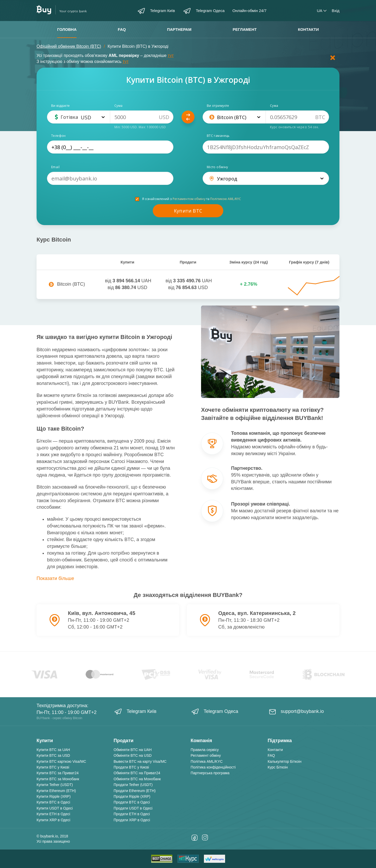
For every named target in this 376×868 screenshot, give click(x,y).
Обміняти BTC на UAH (133, 750)
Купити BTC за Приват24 (58, 773)
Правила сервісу (205, 750)
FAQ (122, 29)
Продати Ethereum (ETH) (135, 791)
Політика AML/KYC (207, 761)
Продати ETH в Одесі (132, 814)
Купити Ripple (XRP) (54, 796)
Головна (67, 29)
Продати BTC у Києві (131, 767)
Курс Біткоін (278, 767)
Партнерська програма (210, 773)
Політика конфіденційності (213, 767)
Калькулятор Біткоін (284, 761)
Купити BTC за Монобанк (58, 779)
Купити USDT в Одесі (55, 808)
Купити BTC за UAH (53, 750)
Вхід (336, 11)
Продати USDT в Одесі (133, 808)
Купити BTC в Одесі (53, 802)
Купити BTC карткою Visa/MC (61, 761)
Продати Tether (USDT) (133, 785)
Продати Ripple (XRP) (132, 796)
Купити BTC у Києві (53, 767)
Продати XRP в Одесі (132, 820)
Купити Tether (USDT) (55, 785)
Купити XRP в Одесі (53, 820)
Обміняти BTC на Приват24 (137, 773)
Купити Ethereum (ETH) (56, 791)
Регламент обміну (206, 755)
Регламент (245, 29)
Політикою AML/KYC (226, 199)
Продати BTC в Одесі (132, 802)
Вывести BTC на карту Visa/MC (140, 761)
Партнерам (179, 29)
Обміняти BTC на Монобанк (137, 779)
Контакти (308, 29)
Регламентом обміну (189, 199)
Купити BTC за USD (53, 755)
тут (171, 55)
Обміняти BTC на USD (133, 755)
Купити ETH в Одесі (53, 814)
